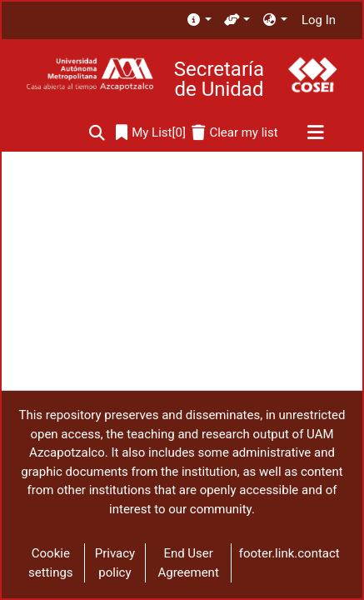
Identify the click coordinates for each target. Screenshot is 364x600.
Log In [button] (319, 20)
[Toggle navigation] (315, 133)
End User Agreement (188, 563)
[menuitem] (199, 20)
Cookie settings (51, 563)
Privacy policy (115, 563)
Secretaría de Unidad (219, 79)
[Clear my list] (234, 133)
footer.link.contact (289, 553)
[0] (151, 133)
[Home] (90, 75)
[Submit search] (97, 133)
